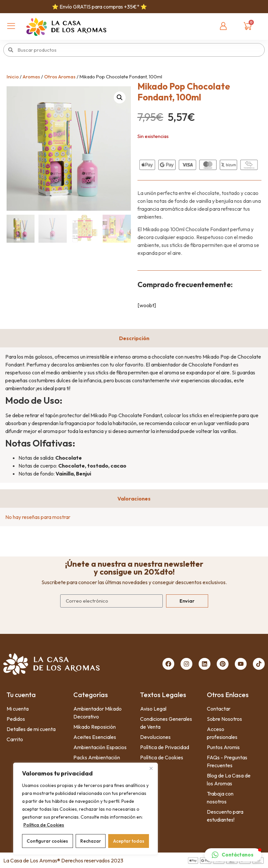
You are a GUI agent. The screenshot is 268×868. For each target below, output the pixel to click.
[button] (120, 97)
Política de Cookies (44, 825)
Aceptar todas (129, 841)
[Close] (151, 768)
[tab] (134, 338)
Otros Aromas (60, 77)
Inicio (13, 77)
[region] (85, 809)
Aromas (31, 77)
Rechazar (91, 841)
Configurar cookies (47, 841)
